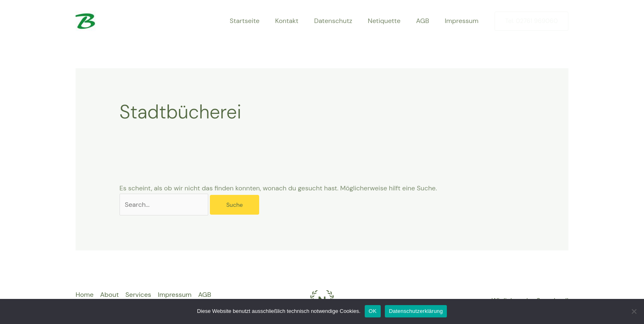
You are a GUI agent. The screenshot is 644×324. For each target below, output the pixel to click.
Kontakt (298, 21)
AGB (426, 21)
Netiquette (390, 21)
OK (373, 311)
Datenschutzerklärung (416, 311)
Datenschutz (342, 21)
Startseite (258, 21)
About (110, 295)
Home (85, 295)
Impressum (463, 21)
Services (138, 295)
